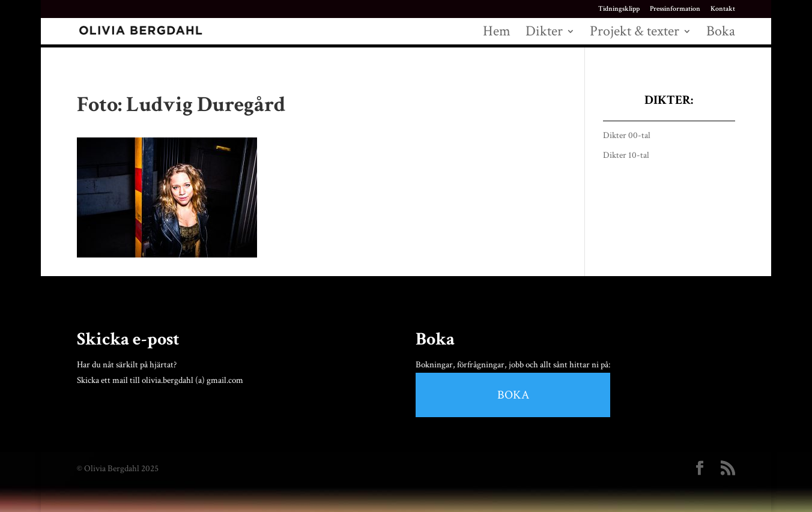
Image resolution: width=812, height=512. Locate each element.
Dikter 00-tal (627, 135)
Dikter (544, 34)
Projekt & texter (635, 34)
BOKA (513, 395)
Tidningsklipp (619, 9)
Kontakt (723, 9)
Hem (497, 34)
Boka (721, 34)
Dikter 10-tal (626, 155)
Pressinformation (675, 9)
